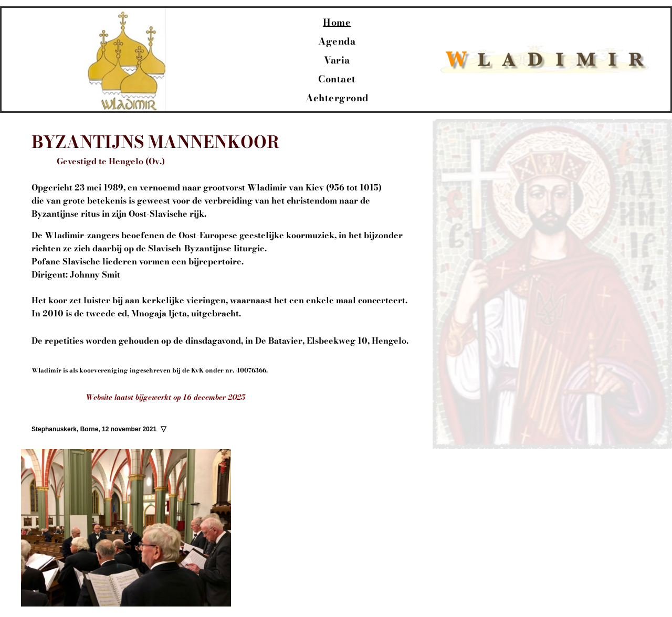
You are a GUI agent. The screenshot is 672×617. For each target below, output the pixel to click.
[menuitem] (337, 23)
